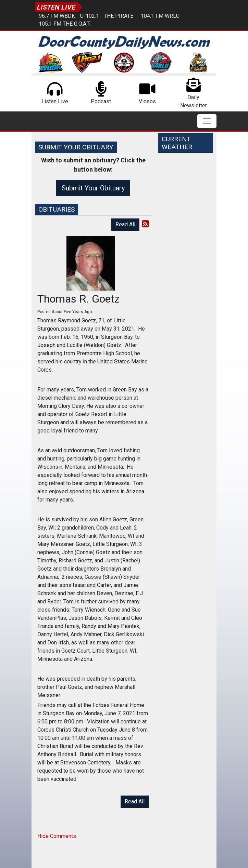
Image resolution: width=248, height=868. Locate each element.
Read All (125, 224)
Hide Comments (57, 836)
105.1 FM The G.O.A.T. (65, 24)
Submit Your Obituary (93, 188)
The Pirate (119, 16)
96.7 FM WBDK (57, 16)
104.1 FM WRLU (160, 16)
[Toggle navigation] (207, 121)
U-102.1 (90, 16)
